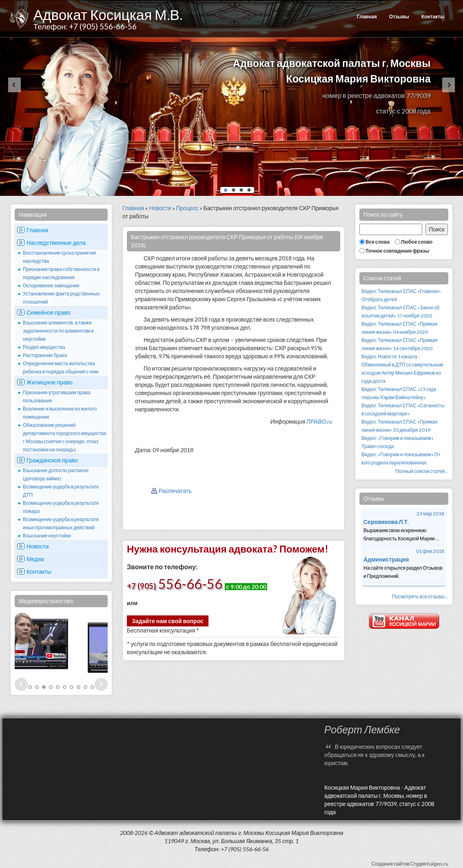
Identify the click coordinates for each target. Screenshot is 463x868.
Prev (21, 684)
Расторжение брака (45, 355)
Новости (38, 546)
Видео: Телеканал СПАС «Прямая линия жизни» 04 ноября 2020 (399, 328)
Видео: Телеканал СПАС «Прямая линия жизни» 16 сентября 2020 (399, 344)
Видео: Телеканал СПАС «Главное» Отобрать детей (401, 295)
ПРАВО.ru (319, 421)
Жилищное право (50, 382)
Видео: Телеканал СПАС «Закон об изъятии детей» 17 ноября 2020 (400, 312)
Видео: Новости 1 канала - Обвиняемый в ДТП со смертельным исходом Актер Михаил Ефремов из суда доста (402, 369)
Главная (367, 17)
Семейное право (49, 312)
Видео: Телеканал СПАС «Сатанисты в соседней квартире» (403, 410)
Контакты (433, 17)
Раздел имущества (44, 347)
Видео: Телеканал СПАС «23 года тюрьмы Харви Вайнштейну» (399, 393)
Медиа (35, 559)
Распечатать (175, 491)
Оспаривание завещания (51, 285)
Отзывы (399, 17)
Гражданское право (52, 460)
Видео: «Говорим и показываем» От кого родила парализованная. (401, 458)
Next (101, 684)
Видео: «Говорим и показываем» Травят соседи (398, 442)
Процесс (187, 208)
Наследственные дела (56, 243)
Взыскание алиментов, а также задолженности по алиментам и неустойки (58, 331)
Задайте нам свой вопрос (168, 621)
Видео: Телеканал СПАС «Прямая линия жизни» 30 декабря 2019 (399, 426)
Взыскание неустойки (47, 536)
